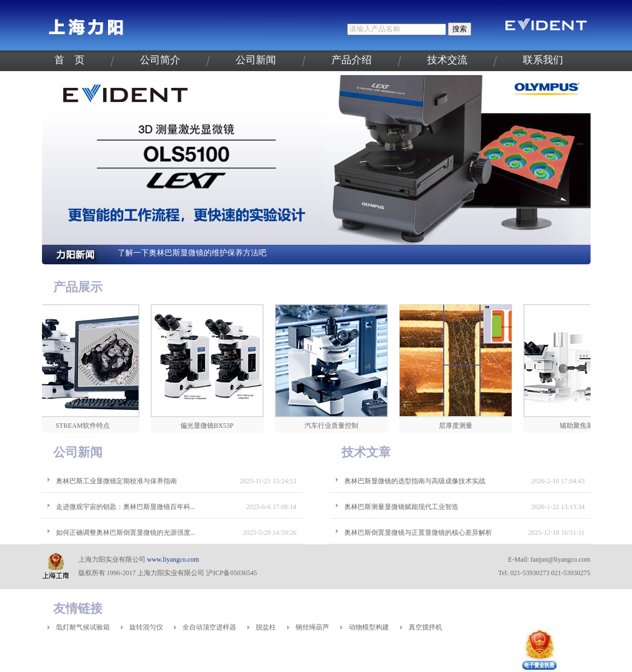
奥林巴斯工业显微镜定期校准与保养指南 (116, 481)
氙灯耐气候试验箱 (83, 627)
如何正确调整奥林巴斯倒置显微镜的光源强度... (126, 533)
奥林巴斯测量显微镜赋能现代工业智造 (401, 507)
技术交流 (447, 60)
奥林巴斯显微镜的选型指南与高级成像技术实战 (415, 481)
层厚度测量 (458, 426)
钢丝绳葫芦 (312, 627)
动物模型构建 (369, 627)
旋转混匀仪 (146, 627)
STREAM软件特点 (85, 426)
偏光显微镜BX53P (209, 426)
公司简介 (160, 60)
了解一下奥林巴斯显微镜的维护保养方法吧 (192, 253)
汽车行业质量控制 (334, 426)
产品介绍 (352, 60)
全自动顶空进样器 (209, 627)
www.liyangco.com (173, 559)
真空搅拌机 (425, 627)
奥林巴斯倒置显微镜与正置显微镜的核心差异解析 (418, 533)
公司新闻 (256, 60)
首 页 (69, 60)
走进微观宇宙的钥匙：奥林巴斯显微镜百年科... (126, 507)
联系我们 (543, 60)
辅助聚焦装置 (582, 426)
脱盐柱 (266, 627)
